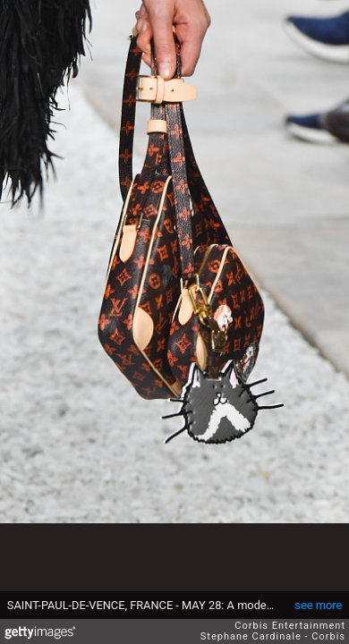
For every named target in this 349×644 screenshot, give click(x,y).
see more (318, 605)
